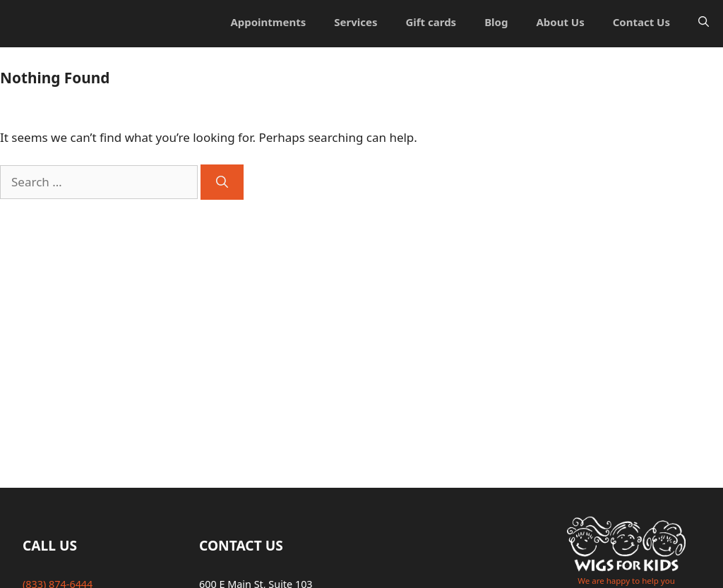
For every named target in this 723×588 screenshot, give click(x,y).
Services (355, 22)
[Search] (222, 182)
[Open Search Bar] (704, 22)
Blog (496, 22)
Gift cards (431, 22)
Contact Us (641, 22)
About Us (560, 22)
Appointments (268, 22)
